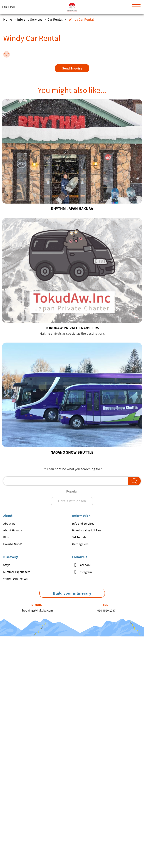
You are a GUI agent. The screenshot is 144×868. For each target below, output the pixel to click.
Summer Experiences (17, 572)
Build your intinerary (72, 593)
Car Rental (55, 19)
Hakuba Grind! (13, 544)
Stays (7, 565)
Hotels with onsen (72, 501)
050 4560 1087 (106, 610)
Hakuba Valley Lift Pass (87, 530)
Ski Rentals (79, 537)
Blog (6, 537)
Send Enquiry (72, 68)
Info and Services (30, 19)
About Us (9, 524)
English (9, 7)
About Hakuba (13, 530)
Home (8, 19)
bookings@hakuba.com (38, 610)
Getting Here (80, 544)
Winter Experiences (15, 579)
